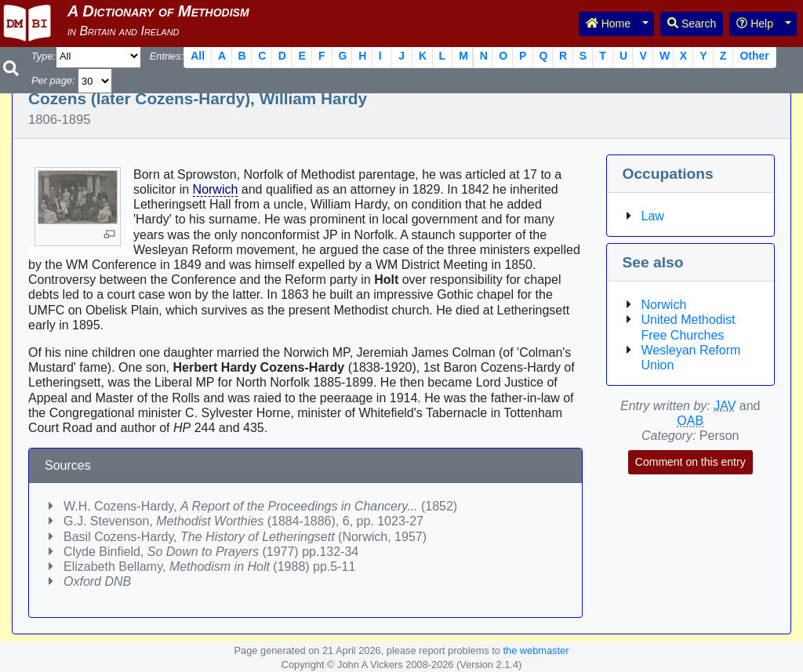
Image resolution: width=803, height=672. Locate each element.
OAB (690, 421)
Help (755, 24)
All (198, 56)
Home (608, 24)
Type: (44, 56)
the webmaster (536, 650)
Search (692, 24)
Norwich (216, 189)
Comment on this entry (690, 462)
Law (653, 216)
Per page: (53, 80)
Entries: (167, 56)
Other (754, 56)
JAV (725, 406)
